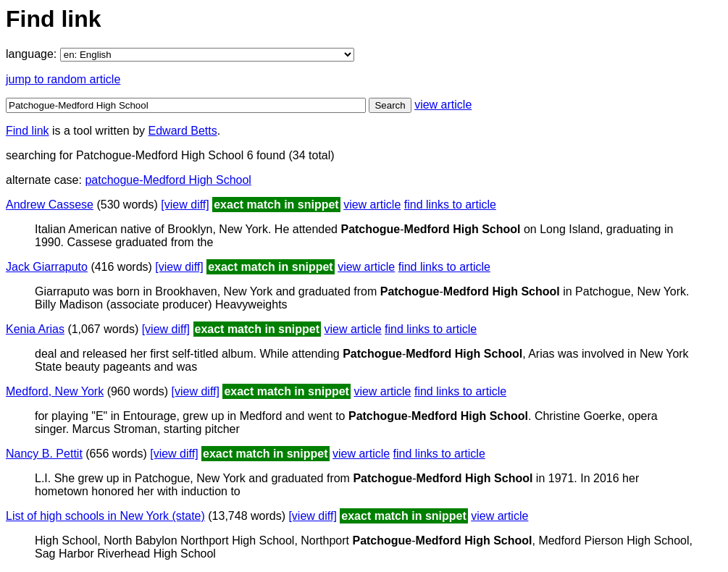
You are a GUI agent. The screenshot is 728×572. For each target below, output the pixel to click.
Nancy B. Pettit (44, 454)
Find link (28, 131)
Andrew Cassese (50, 205)
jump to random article (63, 79)
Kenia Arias (35, 329)
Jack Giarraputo (47, 267)
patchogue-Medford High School (168, 180)
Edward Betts (183, 131)
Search (390, 105)
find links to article (450, 205)
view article (443, 105)
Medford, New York (55, 391)
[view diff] (185, 205)
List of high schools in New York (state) (105, 516)
